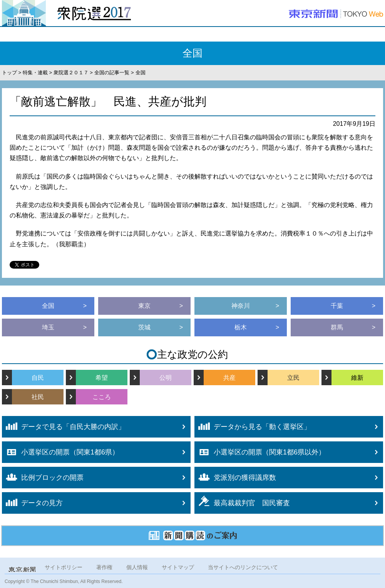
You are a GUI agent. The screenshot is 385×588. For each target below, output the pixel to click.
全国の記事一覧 (112, 73)
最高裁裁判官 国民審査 (242, 501)
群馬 (337, 327)
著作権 (104, 567)
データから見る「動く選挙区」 (253, 426)
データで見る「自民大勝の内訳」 (64, 426)
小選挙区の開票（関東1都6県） (60, 452)
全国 (48, 306)
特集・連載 (35, 73)
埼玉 (48, 327)
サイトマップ (178, 567)
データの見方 (32, 503)
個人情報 (137, 567)
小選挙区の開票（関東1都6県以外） (260, 452)
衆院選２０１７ (71, 73)
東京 (144, 306)
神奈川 (241, 306)
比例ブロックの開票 (43, 477)
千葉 (337, 306)
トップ (9, 73)
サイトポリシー (64, 567)
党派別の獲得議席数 (235, 477)
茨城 (144, 327)
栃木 (241, 327)
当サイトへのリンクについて (243, 567)
